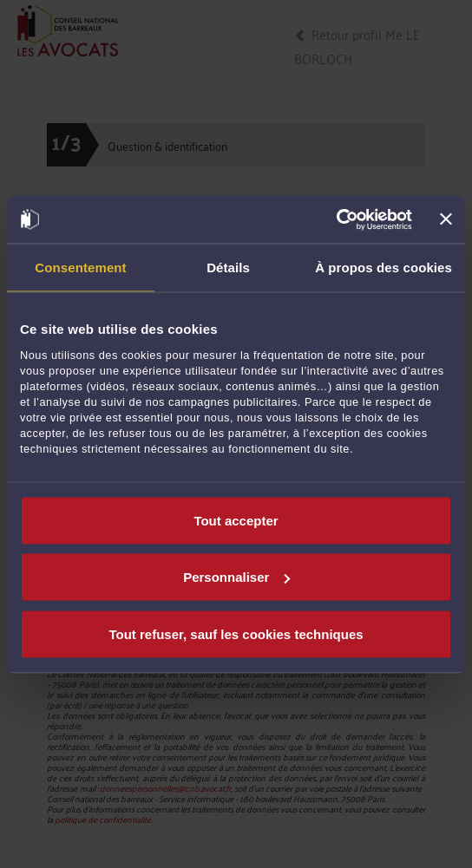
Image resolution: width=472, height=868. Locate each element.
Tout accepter (236, 520)
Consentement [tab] (80, 268)
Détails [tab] (228, 268)
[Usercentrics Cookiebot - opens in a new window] (336, 219)
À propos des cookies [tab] (383, 268)
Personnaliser (236, 577)
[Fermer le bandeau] (446, 219)
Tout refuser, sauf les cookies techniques (236, 633)
